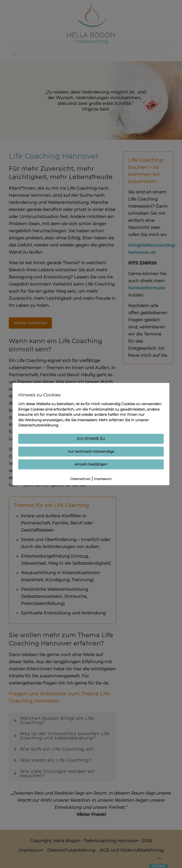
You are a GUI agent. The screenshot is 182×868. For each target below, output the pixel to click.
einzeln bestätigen (91, 464)
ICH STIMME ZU (91, 439)
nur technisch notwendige (91, 451)
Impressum (103, 479)
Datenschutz (80, 479)
